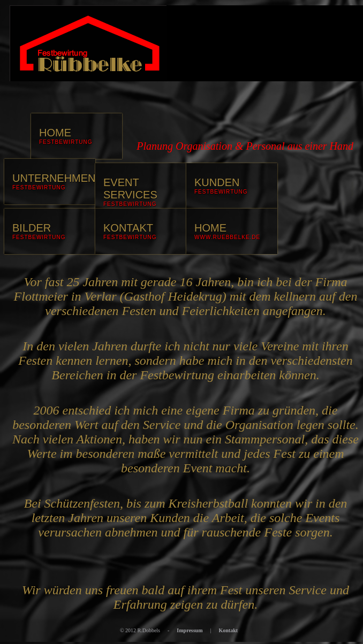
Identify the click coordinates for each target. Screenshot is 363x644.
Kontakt (229, 630)
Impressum (190, 630)
